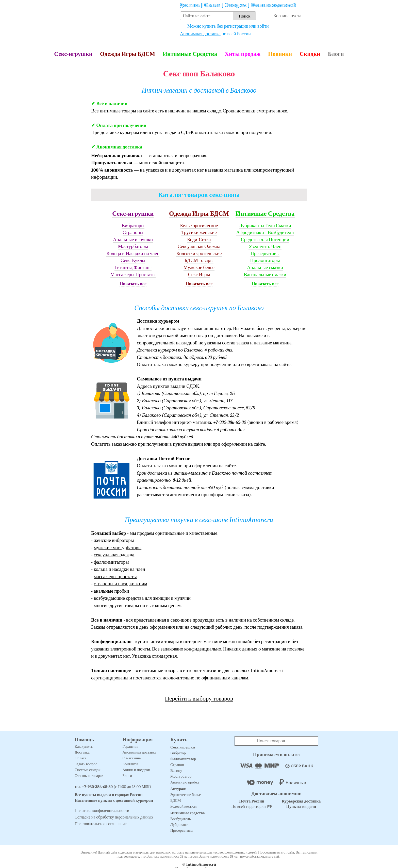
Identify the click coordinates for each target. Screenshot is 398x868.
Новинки (280, 54)
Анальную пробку (185, 782)
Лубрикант (179, 825)
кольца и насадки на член (119, 569)
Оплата (212, 5)
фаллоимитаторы (111, 562)
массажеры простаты (115, 577)
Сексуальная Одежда (199, 246)
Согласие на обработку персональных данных (114, 817)
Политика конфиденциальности (102, 811)
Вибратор (178, 753)
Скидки (310, 54)
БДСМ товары (199, 260)
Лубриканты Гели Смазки (265, 226)
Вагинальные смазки (265, 275)
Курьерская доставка (301, 801)
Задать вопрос (86, 764)
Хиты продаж (243, 54)
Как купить (84, 746)
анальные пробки (111, 591)
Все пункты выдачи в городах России (109, 795)
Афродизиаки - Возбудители (265, 232)
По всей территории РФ (252, 804)
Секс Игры (199, 275)
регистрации (236, 26)
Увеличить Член (265, 246)
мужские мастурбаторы (118, 548)
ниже (282, 111)
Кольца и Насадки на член (133, 254)
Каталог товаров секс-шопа (199, 195)
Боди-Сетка (199, 240)
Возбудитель (180, 819)
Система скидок (88, 770)
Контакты (130, 764)
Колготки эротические (199, 254)
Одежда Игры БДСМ (128, 54)
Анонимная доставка (200, 34)
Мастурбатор (181, 776)
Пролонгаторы (265, 260)
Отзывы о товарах (89, 776)
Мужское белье (199, 268)
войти (263, 26)
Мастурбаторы (133, 246)
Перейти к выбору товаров (199, 698)
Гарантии (130, 746)
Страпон (177, 765)
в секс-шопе (179, 620)
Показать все (133, 284)
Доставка (190, 5)
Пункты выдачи (301, 807)
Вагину (176, 771)
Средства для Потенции (265, 240)
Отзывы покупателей (273, 5)
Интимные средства (188, 813)
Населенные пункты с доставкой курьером (114, 800)
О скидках (236, 5)
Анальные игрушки (133, 240)
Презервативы (265, 254)
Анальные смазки (265, 268)
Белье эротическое (199, 226)
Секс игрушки (183, 747)
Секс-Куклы (133, 260)
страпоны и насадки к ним (120, 584)
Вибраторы (133, 226)
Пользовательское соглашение (101, 824)
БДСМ (176, 800)
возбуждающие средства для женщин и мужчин (142, 598)
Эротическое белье (186, 795)
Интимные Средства (190, 54)
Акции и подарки (136, 770)
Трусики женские (199, 232)
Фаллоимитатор (183, 759)
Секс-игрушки (73, 54)
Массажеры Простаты (133, 275)
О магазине (132, 758)
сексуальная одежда (114, 555)
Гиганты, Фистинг (133, 268)
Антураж (178, 789)
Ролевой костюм (183, 806)
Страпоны (133, 232)
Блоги (336, 54)
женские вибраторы (114, 540)
